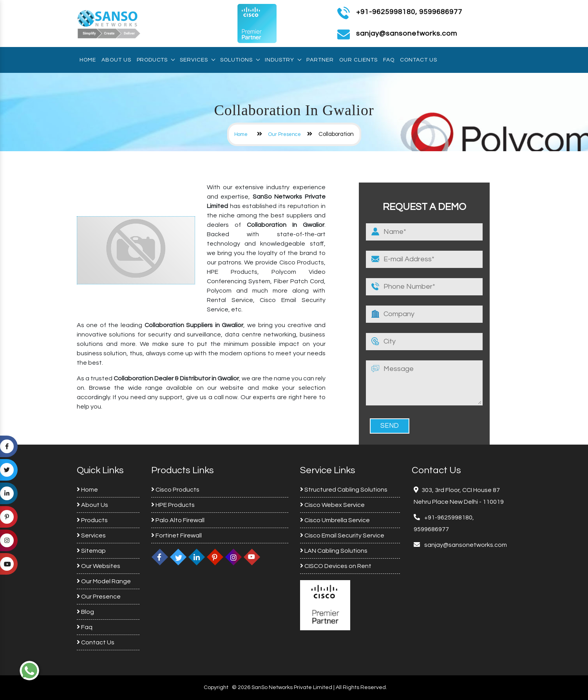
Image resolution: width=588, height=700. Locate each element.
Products (156, 60)
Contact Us (419, 60)
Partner (320, 60)
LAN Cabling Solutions (334, 551)
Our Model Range (104, 581)
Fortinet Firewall (176, 535)
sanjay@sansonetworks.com (465, 545)
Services (197, 60)
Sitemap (91, 551)
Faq (389, 60)
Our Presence (285, 134)
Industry (283, 60)
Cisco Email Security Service (342, 535)
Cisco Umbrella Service (335, 520)
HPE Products (173, 505)
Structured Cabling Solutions (344, 490)
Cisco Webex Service (332, 505)
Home (88, 60)
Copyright (216, 687)
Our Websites (99, 566)
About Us (116, 60)
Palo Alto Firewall (178, 520)
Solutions (240, 60)
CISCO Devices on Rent (336, 566)
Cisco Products (175, 490)
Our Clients (358, 60)
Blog (85, 612)
